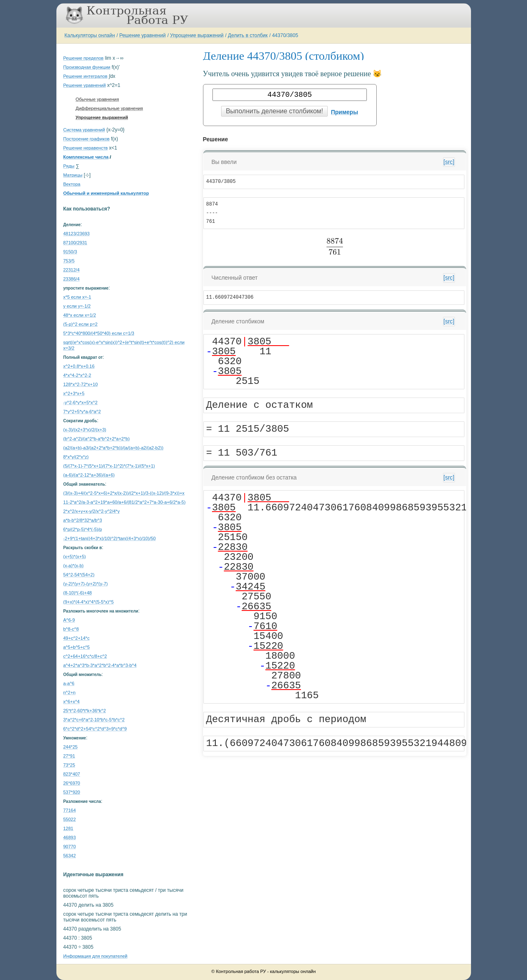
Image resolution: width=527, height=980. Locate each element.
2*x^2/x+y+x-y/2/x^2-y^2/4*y (92, 511)
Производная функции (87, 67)
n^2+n (70, 692)
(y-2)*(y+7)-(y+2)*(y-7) (86, 584)
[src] (449, 162)
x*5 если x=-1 (77, 297)
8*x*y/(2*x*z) (76, 457)
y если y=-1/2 (77, 306)
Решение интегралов (85, 76)
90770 (70, 847)
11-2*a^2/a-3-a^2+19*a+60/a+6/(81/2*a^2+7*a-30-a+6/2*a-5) (125, 502)
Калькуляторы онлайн (90, 35)
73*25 (69, 765)
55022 (70, 819)
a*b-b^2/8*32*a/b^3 (83, 520)
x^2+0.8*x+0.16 (79, 366)
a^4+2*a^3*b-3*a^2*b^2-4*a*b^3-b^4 (100, 665)
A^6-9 (69, 620)
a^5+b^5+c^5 (77, 647)
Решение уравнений (143, 35)
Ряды (69, 166)
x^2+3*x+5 (74, 393)
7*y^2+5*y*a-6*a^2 (82, 412)
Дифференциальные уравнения (110, 108)
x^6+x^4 (72, 702)
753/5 (69, 261)
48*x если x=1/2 (80, 315)
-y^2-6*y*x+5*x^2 (80, 402)
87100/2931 (75, 243)
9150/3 (70, 252)
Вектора (72, 184)
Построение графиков (87, 139)
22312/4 (72, 270)
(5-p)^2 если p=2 (80, 324)
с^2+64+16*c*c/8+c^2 (85, 656)
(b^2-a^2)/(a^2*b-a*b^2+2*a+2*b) (97, 439)
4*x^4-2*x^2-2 (77, 375)
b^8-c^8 (71, 629)
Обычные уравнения (97, 99)
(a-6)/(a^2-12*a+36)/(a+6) (89, 475)
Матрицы (73, 175)
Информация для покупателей (96, 956)
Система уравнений (84, 130)
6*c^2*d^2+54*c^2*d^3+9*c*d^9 (95, 729)
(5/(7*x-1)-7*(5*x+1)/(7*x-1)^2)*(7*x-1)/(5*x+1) (109, 466)
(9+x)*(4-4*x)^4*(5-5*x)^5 (89, 602)
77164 (70, 810)
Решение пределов (84, 58)
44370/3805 (285, 35)
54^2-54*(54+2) (79, 575)
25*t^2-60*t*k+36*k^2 (85, 711)
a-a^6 (69, 683)
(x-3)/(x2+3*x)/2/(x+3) (85, 430)
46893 (70, 837)
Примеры (345, 112)
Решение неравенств (86, 148)
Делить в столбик (248, 35)
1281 (68, 828)
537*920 (72, 792)
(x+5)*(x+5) (75, 557)
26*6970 (72, 783)
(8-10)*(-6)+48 (78, 593)
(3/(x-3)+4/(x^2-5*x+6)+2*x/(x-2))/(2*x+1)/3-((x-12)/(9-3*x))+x (124, 493)
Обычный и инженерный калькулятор (106, 193)
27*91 (69, 756)
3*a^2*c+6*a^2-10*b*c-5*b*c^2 (94, 720)
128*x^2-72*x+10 (81, 384)
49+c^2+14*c (77, 638)
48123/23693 (77, 234)
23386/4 (72, 279)
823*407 (72, 774)
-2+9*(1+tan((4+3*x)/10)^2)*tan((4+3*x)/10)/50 (110, 538)
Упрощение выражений (197, 35)
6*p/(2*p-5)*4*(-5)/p (83, 529)
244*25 (71, 747)
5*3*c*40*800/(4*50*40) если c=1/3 (99, 333)
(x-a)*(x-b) (74, 566)
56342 (70, 856)
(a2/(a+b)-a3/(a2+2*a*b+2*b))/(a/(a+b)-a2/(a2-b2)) (113, 448)
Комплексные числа (86, 157)
